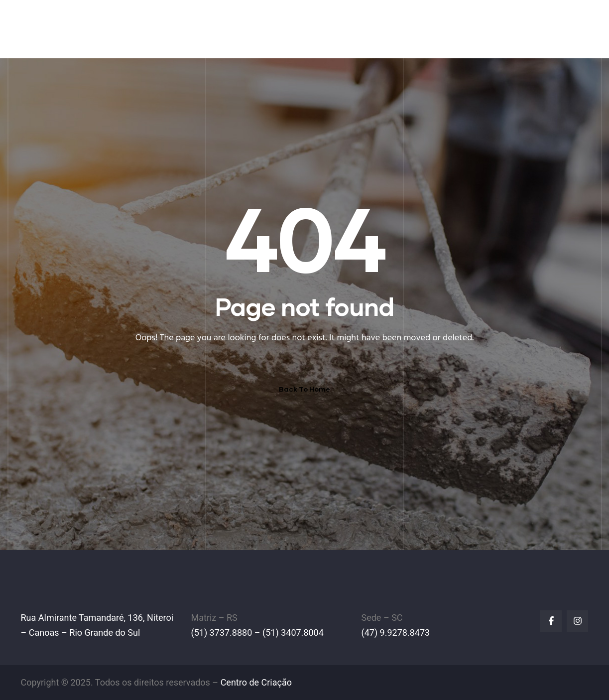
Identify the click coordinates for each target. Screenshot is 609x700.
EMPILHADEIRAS (341, 29)
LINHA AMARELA (465, 29)
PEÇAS (403, 29)
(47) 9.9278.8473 (395, 632)
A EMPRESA (270, 29)
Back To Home (304, 389)
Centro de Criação (256, 682)
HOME (220, 29)
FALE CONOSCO (547, 29)
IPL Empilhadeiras (91, 22)
